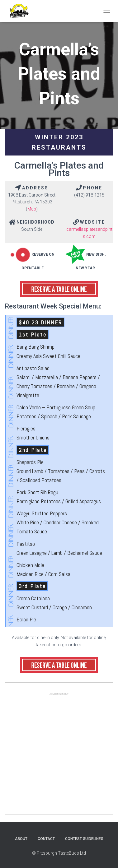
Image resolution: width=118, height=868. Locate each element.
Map (32, 209)
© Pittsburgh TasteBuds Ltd (59, 853)
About (21, 839)
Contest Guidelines (84, 839)
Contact (46, 839)
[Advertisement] (59, 756)
